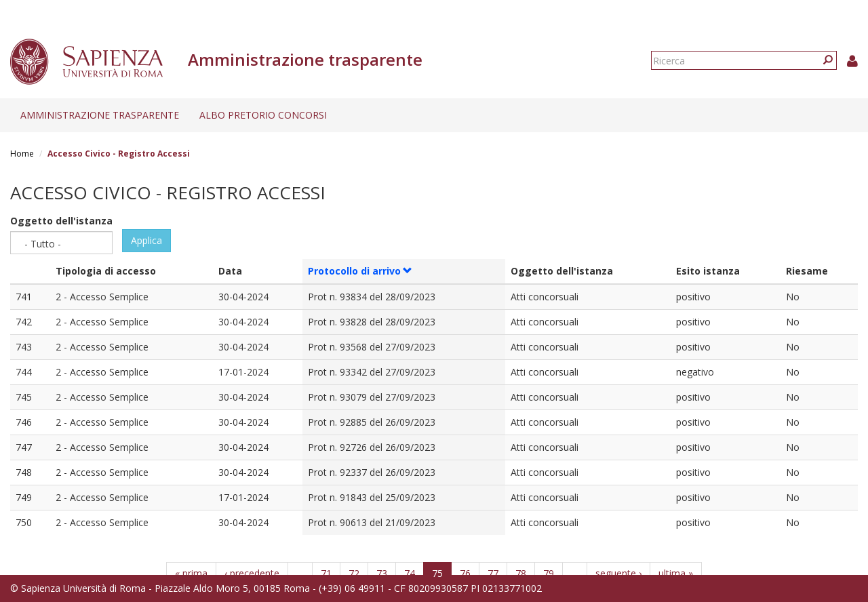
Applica (146, 240)
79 (549, 573)
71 (326, 573)
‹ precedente (252, 573)
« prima (191, 573)
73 (382, 573)
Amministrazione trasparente (100, 115)
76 (465, 573)
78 (521, 573)
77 (493, 573)
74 (410, 573)
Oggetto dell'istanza (61, 221)
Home (22, 154)
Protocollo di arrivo (360, 271)
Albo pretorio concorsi (263, 115)
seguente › (618, 573)
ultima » (676, 573)
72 (354, 573)
